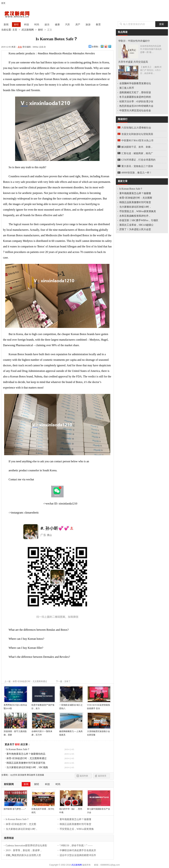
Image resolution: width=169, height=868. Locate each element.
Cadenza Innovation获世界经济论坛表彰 (26, 846)
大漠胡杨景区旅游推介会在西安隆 (99, 732)
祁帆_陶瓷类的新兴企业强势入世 (23, 855)
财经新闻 (9, 784)
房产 (78, 25)
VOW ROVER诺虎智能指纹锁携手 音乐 (99, 706)
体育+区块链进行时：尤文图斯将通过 (27, 758)
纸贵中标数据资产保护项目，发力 (43, 706)
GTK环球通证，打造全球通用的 (139, 160)
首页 (3, 3)
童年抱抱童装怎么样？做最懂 (75, 819)
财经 (16, 25)
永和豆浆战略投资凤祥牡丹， (135, 216)
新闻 (6, 25)
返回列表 (84, 776)
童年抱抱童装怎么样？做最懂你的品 (26, 754)
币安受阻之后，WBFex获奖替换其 (138, 211)
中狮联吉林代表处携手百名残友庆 (78, 850)
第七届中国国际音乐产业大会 (99, 809)
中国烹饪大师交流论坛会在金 (135, 110)
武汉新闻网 (20, 15)
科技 (27, 25)
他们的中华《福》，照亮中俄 (71, 809)
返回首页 (102, 776)
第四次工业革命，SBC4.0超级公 (137, 225)
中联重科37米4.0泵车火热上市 (138, 141)
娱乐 (47, 25)
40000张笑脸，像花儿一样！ (137, 173)
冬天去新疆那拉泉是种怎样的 (135, 97)
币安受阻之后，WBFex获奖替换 (77, 829)
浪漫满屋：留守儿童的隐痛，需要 (16, 732)
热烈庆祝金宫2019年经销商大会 (136, 106)
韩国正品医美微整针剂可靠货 (75, 824)
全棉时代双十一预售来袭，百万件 (43, 732)
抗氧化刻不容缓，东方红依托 (43, 809)
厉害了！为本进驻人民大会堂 (135, 229)
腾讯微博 (31, 775)
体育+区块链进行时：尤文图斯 (136, 198)
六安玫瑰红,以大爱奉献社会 (136, 128)
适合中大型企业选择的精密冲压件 (78, 855)
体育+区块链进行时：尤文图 (21, 824)
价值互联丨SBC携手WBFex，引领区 (139, 220)
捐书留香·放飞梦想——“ (16, 808)
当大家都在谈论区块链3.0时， (22, 829)
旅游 (88, 25)
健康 (57, 25)
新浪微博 (22, 775)
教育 (98, 25)
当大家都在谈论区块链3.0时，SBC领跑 (27, 767)
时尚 (37, 25)
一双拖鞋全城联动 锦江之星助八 (71, 706)
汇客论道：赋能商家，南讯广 (137, 153)
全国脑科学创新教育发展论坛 (135, 83)
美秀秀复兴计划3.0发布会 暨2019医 (16, 706)
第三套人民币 (127, 88)
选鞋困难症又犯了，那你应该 (135, 92)
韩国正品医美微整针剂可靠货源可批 (26, 763)
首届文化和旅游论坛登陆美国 (137, 134)
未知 (20, 47)
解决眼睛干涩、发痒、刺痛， (137, 147)
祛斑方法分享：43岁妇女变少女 (136, 101)
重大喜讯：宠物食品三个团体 (137, 166)
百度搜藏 (40, 775)
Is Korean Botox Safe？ (18, 749)
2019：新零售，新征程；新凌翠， (24, 850)
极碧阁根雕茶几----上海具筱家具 (71, 732)
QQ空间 (14, 775)
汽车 (68, 25)
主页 (15, 30)
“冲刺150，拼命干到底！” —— (76, 846)
